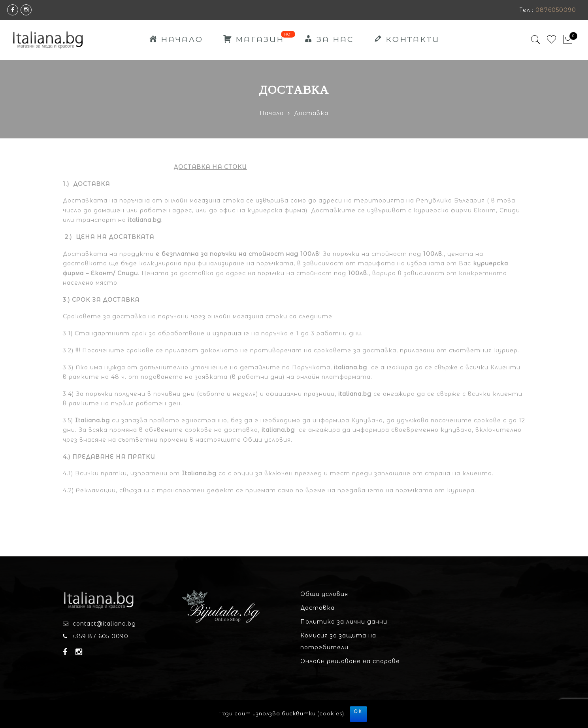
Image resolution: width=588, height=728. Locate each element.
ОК (358, 711)
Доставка (318, 608)
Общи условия (324, 594)
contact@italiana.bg (104, 624)
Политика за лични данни (344, 622)
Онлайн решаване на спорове (350, 661)
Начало (272, 113)
